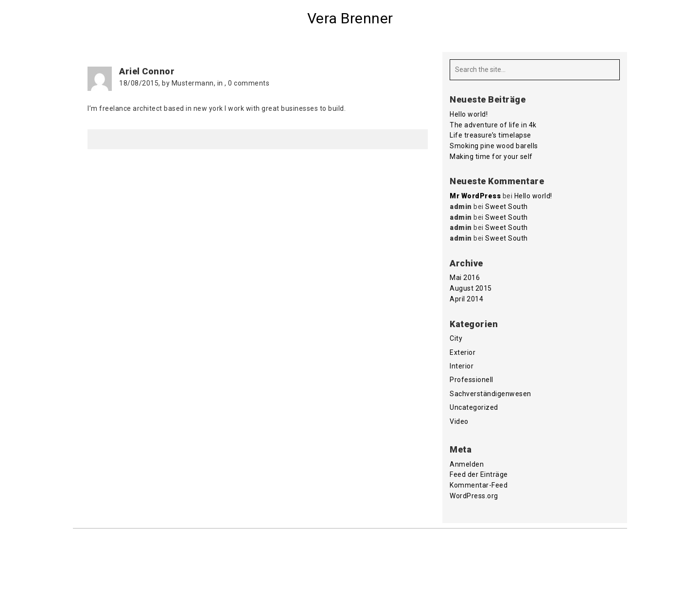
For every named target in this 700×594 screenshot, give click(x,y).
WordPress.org (474, 496)
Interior (462, 366)
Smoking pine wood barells (494, 146)
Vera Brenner (350, 18)
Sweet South (507, 207)
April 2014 (466, 299)
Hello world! (469, 114)
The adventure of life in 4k (493, 125)
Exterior (463, 352)
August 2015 (471, 288)
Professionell (472, 380)
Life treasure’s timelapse (490, 135)
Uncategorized (474, 407)
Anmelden (467, 464)
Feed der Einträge (479, 474)
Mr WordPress (475, 196)
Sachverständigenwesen (490, 394)
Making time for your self (491, 157)
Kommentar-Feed (479, 485)
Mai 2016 (465, 278)
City (456, 338)
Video (459, 421)
